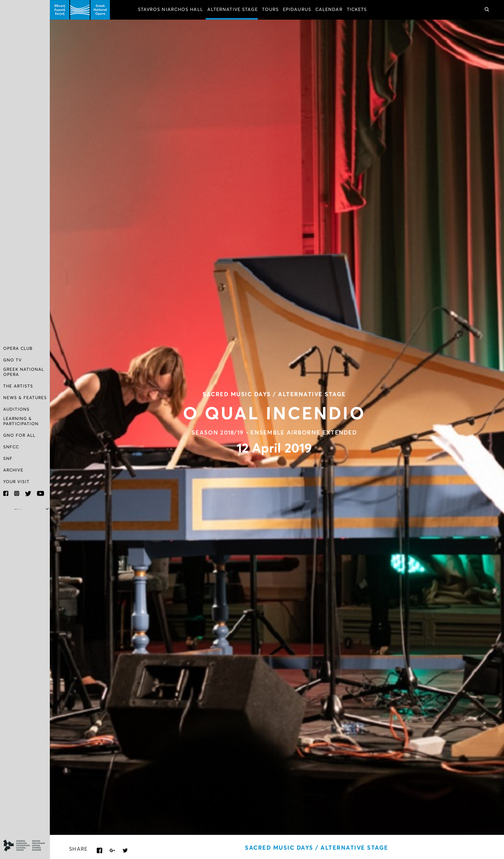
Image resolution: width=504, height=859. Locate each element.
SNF (8, 459)
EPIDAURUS (297, 10)
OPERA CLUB (18, 349)
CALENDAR (329, 10)
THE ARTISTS (18, 386)
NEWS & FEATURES (25, 398)
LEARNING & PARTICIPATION (21, 421)
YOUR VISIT (16, 482)
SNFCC (11, 447)
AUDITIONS (16, 410)
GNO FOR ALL (19, 436)
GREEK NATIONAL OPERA (24, 372)
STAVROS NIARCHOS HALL (171, 10)
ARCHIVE (13, 470)
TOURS (270, 10)
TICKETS (357, 10)
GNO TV (13, 360)
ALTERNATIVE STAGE (233, 10)
